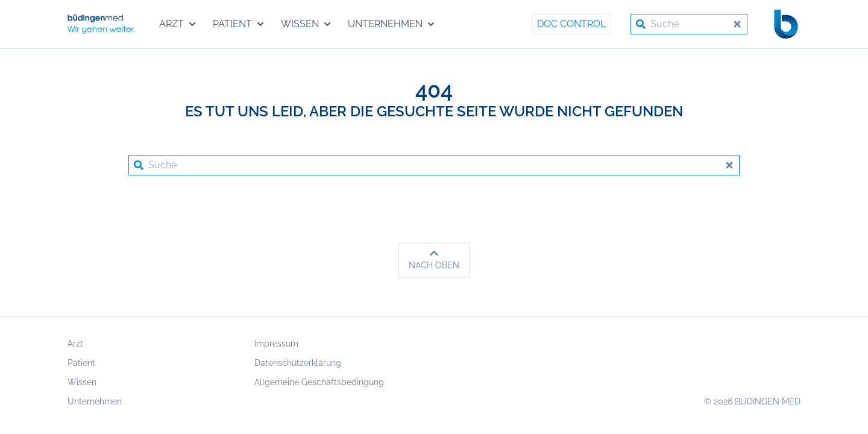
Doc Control (571, 24)
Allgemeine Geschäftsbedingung (319, 382)
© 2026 (752, 401)
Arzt (75, 344)
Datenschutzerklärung (298, 363)
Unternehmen (95, 401)
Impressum (276, 344)
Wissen (82, 382)
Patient (81, 363)
